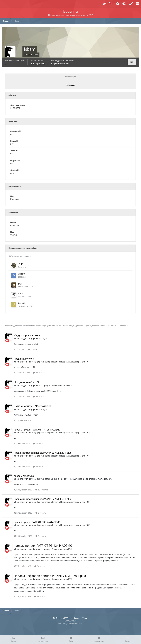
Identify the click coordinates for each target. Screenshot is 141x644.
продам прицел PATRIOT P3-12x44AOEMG (37, 430)
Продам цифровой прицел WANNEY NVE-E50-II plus (49, 326)
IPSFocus (68, 618)
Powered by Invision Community (70, 624)
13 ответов (42, 490)
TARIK (20, 264)
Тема (85, 618)
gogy (20, 284)
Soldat (20, 293)
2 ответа (38, 373)
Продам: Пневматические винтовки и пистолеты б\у (86, 479)
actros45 (21, 274)
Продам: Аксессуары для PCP (75, 362)
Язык (77, 618)
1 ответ (32, 349)
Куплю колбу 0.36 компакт (33, 406)
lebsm (8, 326)
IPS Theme (57, 618)
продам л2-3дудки (24, 476)
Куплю (46, 339)
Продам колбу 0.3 (100, 326)
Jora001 (21, 303)
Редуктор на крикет (82, 326)
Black (55, 479)
